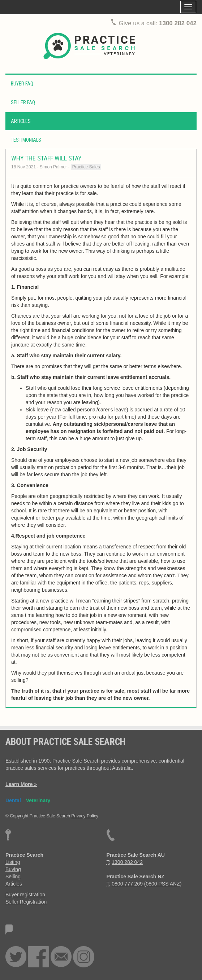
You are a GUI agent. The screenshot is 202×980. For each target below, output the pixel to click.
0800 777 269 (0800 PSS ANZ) (147, 884)
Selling (13, 877)
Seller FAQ (23, 102)
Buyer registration (25, 895)
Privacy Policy (85, 816)
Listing (13, 862)
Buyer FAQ (22, 84)
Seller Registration (26, 902)
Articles (21, 121)
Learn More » (21, 784)
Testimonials (26, 140)
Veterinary (38, 800)
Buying (13, 869)
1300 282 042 (178, 23)
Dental (13, 800)
